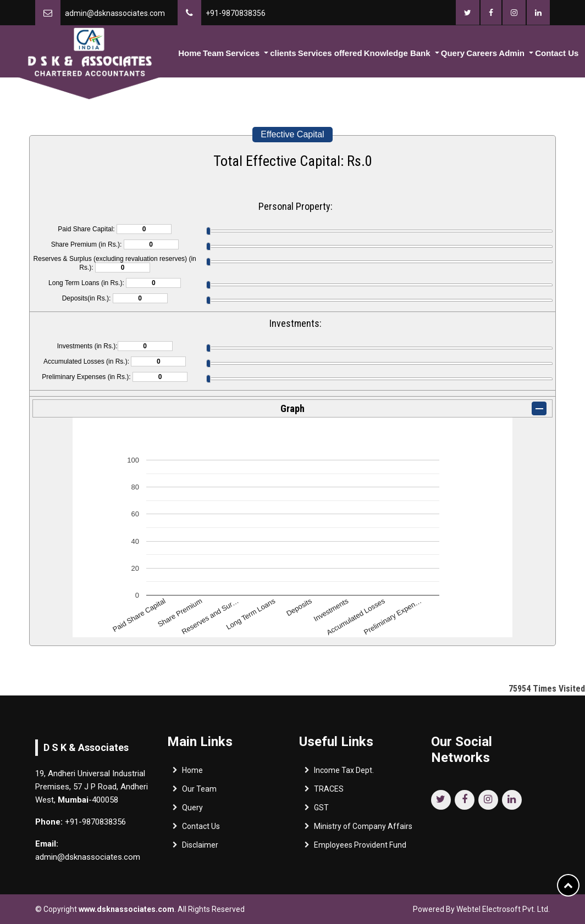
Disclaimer (200, 847)
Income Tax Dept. (344, 772)
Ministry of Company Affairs (363, 828)
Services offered (330, 53)
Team (213, 53)
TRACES (329, 791)
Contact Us (557, 53)
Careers (482, 53)
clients (283, 53)
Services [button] (244, 53)
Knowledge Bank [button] (398, 53)
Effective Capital (292, 134)
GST (321, 809)
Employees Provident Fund (360, 847)
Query (453, 53)
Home (190, 53)
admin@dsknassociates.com (115, 13)
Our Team (199, 791)
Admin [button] (513, 53)
